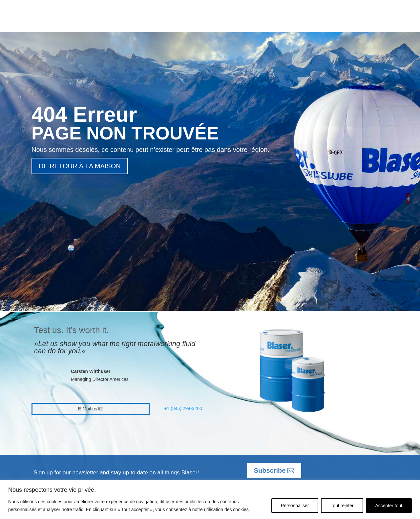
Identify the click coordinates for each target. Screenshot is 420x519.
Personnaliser (295, 506)
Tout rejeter (342, 506)
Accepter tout (389, 506)
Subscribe (270, 470)
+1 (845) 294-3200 (183, 408)
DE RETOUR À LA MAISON (80, 166)
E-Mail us (88, 409)
